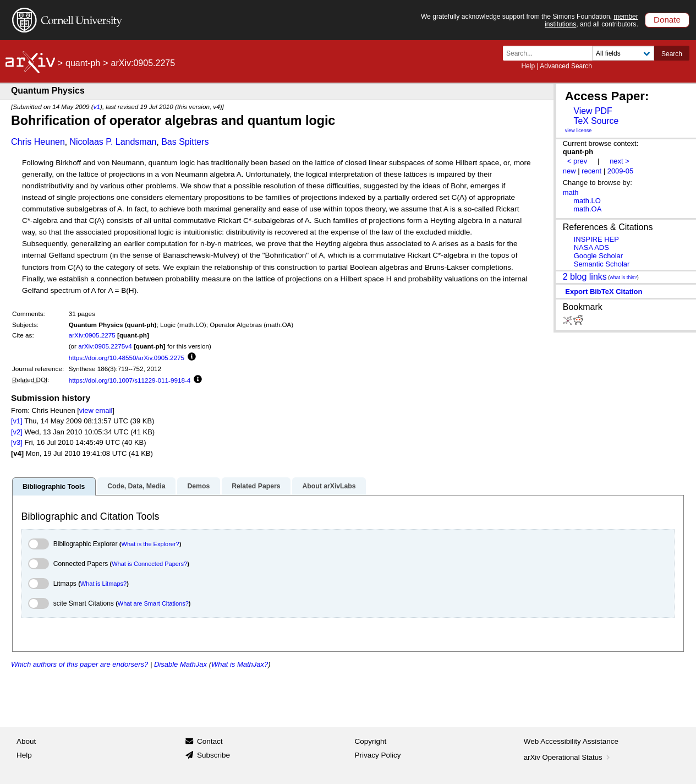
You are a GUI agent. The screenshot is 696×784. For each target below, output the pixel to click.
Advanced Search (566, 66)
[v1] (17, 421)
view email (96, 410)
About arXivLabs (329, 486)
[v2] (17, 432)
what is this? (623, 277)
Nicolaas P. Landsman (113, 142)
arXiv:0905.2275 (92, 335)
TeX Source (596, 121)
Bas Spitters (185, 142)
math (571, 192)
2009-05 (621, 171)
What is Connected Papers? (149, 564)
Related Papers (256, 486)
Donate (667, 20)
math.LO (587, 201)
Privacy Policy (378, 755)
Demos (198, 486)
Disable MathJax (180, 664)
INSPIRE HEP (596, 239)
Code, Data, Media (136, 486)
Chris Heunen (38, 142)
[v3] (17, 442)
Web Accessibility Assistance (571, 741)
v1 (97, 107)
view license (579, 130)
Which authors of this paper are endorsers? (80, 664)
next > (620, 161)
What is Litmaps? (103, 584)
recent (591, 171)
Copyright (371, 741)
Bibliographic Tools (54, 487)
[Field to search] (623, 53)
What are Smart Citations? (153, 603)
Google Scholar (598, 256)
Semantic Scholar (602, 264)
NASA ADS (591, 247)
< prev (577, 161)
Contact (210, 741)
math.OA (587, 209)
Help (528, 66)
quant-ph (83, 63)
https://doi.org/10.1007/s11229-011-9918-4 (130, 380)
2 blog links (585, 276)
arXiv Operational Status (568, 757)
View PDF (593, 111)
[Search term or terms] (551, 53)
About (26, 741)
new (569, 171)
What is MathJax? (240, 664)
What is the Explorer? (150, 544)
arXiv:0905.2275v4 (105, 346)
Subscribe (213, 755)
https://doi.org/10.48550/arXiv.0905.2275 (127, 358)
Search (672, 54)
